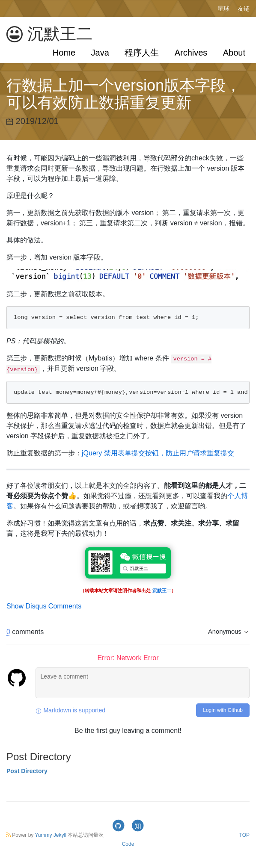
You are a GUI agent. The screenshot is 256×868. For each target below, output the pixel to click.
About (234, 53)
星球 (223, 9)
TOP (244, 835)
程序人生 (142, 53)
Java (100, 53)
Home (64, 53)
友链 (244, 9)
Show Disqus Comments (44, 606)
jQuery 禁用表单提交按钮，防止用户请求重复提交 (158, 453)
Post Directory (27, 771)
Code (128, 844)
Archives (191, 53)
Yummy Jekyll (50, 835)
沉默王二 (49, 34)
